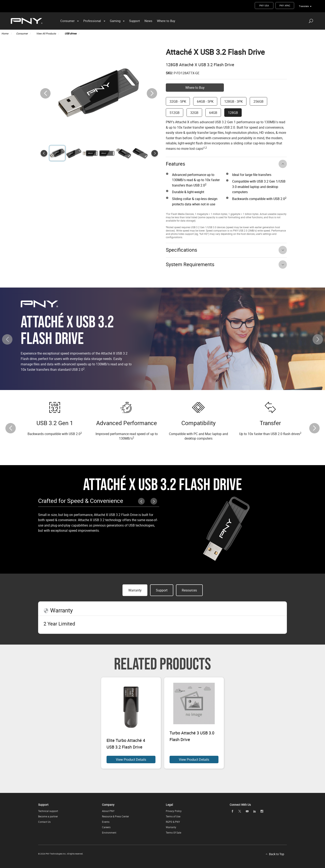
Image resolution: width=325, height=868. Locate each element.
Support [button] (162, 590)
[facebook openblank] (232, 811)
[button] (152, 93)
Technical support (48, 811)
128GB (233, 113)
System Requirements (190, 264)
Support (135, 21)
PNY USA (264, 5)
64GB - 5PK (205, 101)
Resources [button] (189, 590)
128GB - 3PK (233, 101)
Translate (304, 6)
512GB (175, 113)
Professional (92, 21)
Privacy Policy (174, 811)
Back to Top (277, 854)
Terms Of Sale (173, 833)
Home (5, 33)
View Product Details (131, 759)
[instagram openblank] (262, 811)
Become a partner (48, 816)
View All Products (46, 33)
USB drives (71, 33)
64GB (213, 113)
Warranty (171, 827)
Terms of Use (173, 816)
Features (175, 164)
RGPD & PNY (173, 822)
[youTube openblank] (247, 811)
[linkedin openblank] (255, 811)
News (148, 21)
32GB (194, 113)
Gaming (115, 21)
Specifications (181, 250)
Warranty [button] (135, 590)
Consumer (67, 21)
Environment (109, 833)
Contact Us (44, 822)
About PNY (108, 811)
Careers (106, 827)
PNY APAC (285, 5)
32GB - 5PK (178, 101)
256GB (258, 101)
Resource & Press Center (115, 816)
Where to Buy (166, 21)
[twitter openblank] (240, 811)
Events (106, 822)
